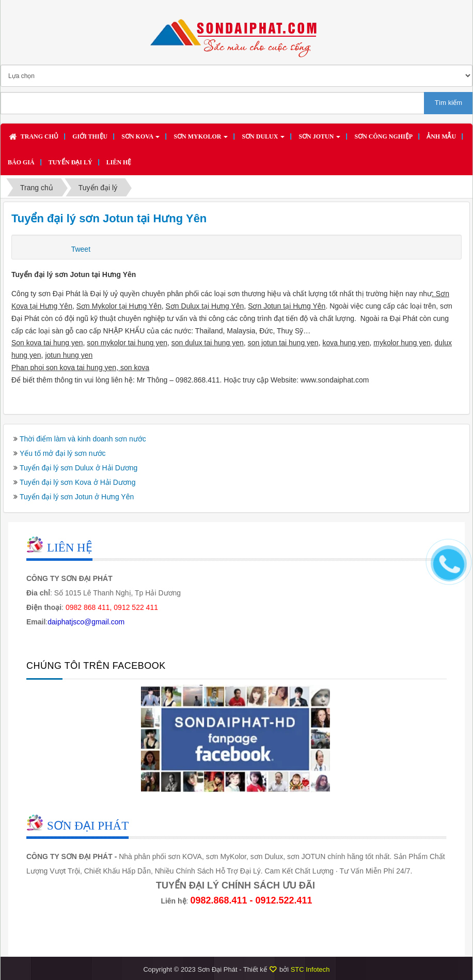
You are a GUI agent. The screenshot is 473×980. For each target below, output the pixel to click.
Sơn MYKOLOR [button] (201, 140)
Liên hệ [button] (119, 162)
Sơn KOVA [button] (140, 140)
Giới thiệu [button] (90, 136)
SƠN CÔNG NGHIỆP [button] (383, 136)
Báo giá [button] (21, 162)
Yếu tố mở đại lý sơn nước (63, 453)
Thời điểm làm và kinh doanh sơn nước (83, 439)
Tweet (81, 249)
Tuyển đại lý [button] (70, 162)
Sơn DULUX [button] (263, 140)
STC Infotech (310, 969)
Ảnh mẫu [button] (441, 136)
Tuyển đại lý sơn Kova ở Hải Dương (77, 482)
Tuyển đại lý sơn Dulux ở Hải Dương (78, 468)
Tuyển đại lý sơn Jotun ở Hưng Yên (77, 497)
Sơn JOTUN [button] (319, 140)
